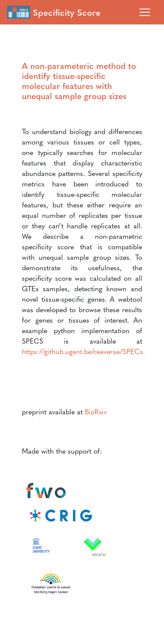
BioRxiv (96, 412)
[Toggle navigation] (145, 12)
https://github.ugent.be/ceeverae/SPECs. (83, 351)
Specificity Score (54, 12)
